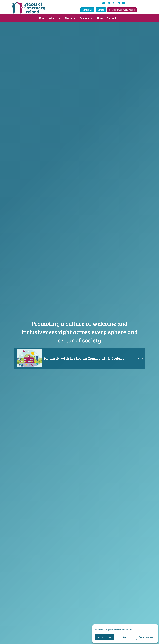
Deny (125, 637)
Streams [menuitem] (70, 18)
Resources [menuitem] (86, 18)
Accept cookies (105, 637)
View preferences (146, 637)
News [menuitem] (100, 18)
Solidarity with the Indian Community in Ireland (84, 358)
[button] (104, 3)
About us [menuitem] (54, 18)
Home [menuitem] (42, 18)
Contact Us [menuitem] (113, 18)
